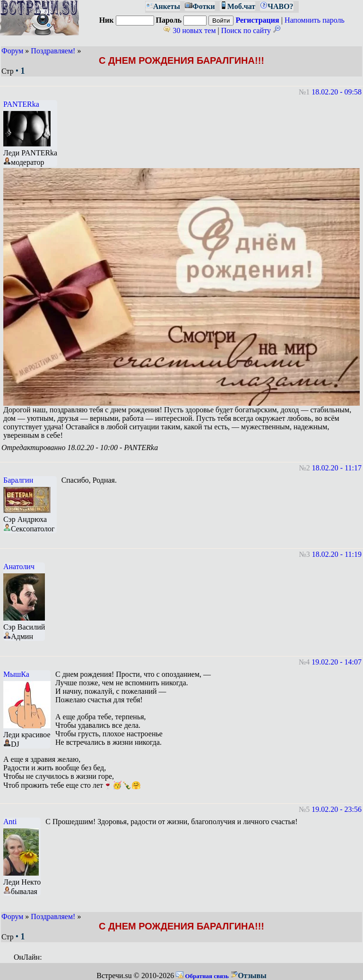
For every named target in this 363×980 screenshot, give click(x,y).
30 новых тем (189, 30)
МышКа (16, 674)
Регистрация (257, 20)
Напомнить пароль (315, 20)
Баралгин (18, 480)
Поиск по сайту (251, 30)
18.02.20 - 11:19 (337, 554)
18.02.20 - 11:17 (337, 468)
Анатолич (19, 567)
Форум (12, 51)
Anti (10, 822)
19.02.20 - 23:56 (337, 809)
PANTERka (21, 104)
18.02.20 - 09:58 (337, 92)
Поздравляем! (53, 51)
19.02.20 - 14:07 (337, 662)
